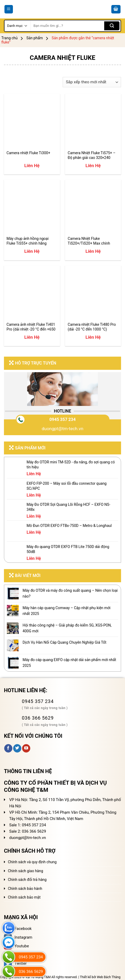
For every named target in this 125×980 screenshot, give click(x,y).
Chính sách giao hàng (26, 871)
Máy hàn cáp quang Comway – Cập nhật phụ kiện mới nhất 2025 (67, 611)
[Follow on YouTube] (26, 748)
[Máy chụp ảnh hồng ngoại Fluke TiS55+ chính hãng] (32, 208)
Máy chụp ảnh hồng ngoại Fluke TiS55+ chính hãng (28, 241)
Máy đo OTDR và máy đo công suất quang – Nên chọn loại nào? (70, 593)
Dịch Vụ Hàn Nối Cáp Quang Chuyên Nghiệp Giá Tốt (64, 642)
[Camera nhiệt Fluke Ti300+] (32, 122)
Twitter (15, 963)
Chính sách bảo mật (24, 897)
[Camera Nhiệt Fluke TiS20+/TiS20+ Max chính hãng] (93, 208)
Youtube (16, 946)
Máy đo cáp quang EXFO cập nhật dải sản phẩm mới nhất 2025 (69, 663)
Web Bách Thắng (109, 977)
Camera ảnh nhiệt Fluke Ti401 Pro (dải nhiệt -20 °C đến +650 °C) (31, 327)
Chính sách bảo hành (25, 889)
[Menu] (9, 9)
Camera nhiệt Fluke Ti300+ (28, 153)
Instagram (18, 937)
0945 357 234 (63, 419)
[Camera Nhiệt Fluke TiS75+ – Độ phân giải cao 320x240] (93, 122)
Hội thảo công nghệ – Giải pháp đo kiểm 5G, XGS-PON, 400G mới (67, 628)
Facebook (18, 929)
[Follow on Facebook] (8, 748)
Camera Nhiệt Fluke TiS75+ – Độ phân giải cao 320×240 (91, 155)
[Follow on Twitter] (17, 748)
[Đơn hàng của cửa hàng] (92, 82)
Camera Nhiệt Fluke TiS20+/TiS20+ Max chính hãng (89, 241)
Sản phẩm (35, 38)
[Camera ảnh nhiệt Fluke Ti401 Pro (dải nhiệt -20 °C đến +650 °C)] (32, 294)
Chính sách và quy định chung (32, 862)
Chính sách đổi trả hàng (27, 880)
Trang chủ (9, 38)
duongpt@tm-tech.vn (62, 429)
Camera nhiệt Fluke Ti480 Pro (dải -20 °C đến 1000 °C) (92, 327)
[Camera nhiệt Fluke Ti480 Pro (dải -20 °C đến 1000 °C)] (93, 294)
